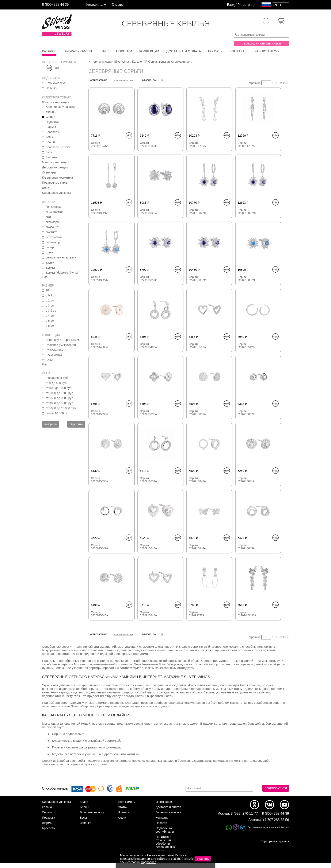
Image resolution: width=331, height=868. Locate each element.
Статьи (123, 812)
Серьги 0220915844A (197, 547)
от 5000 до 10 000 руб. (61, 408)
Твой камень (126, 807)
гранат (50, 252)
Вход (231, 5)
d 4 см (50, 316)
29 (285, 83)
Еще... (46, 277)
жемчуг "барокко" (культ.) (63, 273)
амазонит (52, 227)
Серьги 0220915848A (149, 614)
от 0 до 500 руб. (56, 383)
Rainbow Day (54, 350)
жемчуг (50, 268)
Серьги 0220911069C (149, 144)
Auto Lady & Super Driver (62, 340)
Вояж (49, 360)
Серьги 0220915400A (149, 346)
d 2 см (50, 300)
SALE (105, 51)
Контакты (239, 51)
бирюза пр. (53, 242)
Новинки (124, 51)
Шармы (51, 127)
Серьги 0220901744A (100, 144)
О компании (164, 807)
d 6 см (50, 326)
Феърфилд (94, 5)
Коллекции (149, 51)
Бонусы (215, 51)
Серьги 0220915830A (100, 413)
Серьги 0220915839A (149, 480)
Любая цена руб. (57, 378)
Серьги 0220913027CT (247, 211)
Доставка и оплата (184, 51)
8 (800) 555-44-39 (275, 819)
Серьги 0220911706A (197, 144)
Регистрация (247, 5)
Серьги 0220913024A (100, 211)
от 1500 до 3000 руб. (60, 398)
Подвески (52, 122)
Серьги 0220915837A (246, 413)
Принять (203, 859)
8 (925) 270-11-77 (244, 819)
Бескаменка (54, 355)
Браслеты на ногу (58, 147)
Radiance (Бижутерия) (61, 345)
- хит (52, 68)
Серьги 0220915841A (246, 480)
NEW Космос (54, 212)
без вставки (54, 207)
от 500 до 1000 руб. (59, 388)
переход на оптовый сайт (262, 43)
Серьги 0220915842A (100, 547)
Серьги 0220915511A (197, 346)
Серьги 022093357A (197, 614)
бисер (50, 247)
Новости (161, 828)
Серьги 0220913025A (149, 211)
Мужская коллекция (56, 162)
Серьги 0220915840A (197, 480)
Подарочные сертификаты (165, 835)
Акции (122, 823)
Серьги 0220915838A (100, 480)
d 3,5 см (51, 311)
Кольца (51, 112)
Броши (50, 142)
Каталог (49, 51)
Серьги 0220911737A (246, 144)
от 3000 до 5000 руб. (60, 403)
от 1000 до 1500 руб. (60, 393)
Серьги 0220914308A (100, 346)
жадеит (51, 262)
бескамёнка (54, 237)
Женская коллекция (56, 102)
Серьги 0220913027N (100, 279)
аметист (51, 232)
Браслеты (52, 132)
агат (48, 217)
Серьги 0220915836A (197, 413)
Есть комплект (56, 83)
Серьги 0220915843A (149, 547)
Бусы (49, 152)
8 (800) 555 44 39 (55, 5)
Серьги (50, 117)
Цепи (46, 188)
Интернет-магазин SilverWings (109, 62)
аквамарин (53, 222)
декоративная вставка (61, 257)
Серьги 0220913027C (197, 211)
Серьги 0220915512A (246, 346)
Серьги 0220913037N (246, 279)
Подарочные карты (55, 183)
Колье (50, 137)
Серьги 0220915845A (246, 547)
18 (47, 290)
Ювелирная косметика (57, 178)
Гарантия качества (168, 818)
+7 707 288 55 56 (276, 825)
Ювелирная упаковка (60, 107)
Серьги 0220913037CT (198, 279)
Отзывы (118, 5)
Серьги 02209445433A (247, 614)
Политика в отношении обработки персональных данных (165, 849)
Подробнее (149, 862)
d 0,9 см (51, 295)
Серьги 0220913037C (149, 279)
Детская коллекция (55, 167)
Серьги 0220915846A (100, 614)
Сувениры (49, 172)
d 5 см (50, 321)
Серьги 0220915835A (149, 413)
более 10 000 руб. (58, 413)
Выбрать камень (78, 51)
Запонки (51, 157)
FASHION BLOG (267, 51)
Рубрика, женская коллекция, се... (169, 62)
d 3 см (50, 305)
